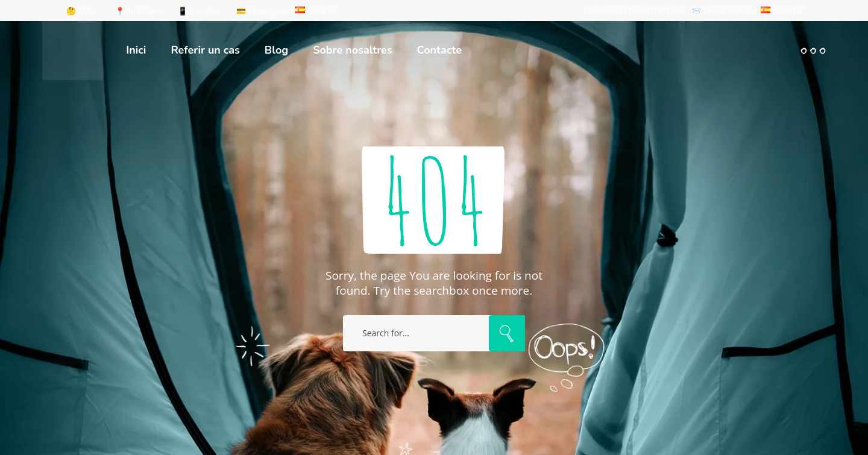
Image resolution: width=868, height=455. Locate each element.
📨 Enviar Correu (722, 10)
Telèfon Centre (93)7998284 (633, 10)
